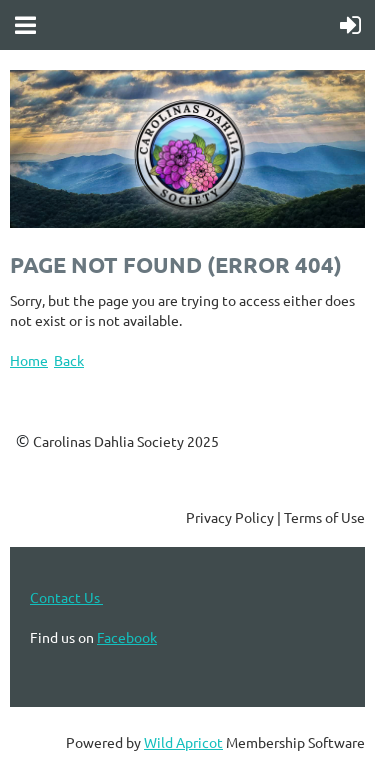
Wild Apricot (183, 742)
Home (29, 360)
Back (69, 360)
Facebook (127, 637)
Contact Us (66, 597)
